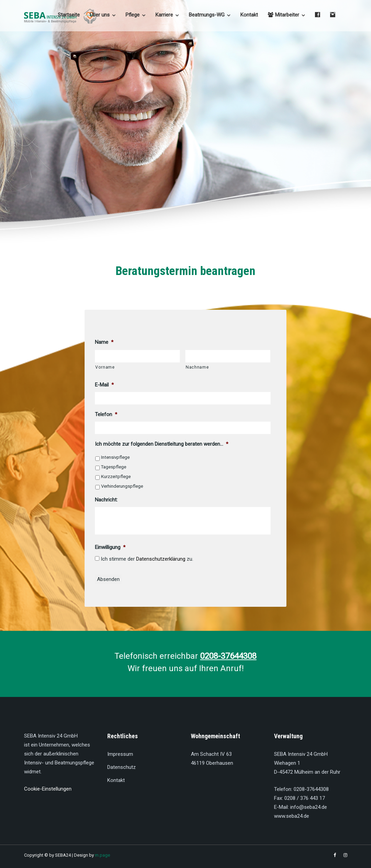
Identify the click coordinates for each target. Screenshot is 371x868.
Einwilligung (110, 547)
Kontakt (249, 15)
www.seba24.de (292, 816)
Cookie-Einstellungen (48, 789)
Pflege (133, 15)
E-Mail (104, 385)
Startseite (69, 15)
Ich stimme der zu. (147, 559)
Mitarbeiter (283, 15)
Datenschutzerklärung (161, 559)
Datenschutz (122, 767)
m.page (102, 855)
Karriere (164, 15)
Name (104, 342)
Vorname (105, 367)
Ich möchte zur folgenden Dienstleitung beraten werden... (162, 444)
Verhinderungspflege (122, 486)
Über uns (100, 15)
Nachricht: (106, 500)
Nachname (197, 367)
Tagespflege (114, 467)
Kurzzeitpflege (116, 477)
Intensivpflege (115, 457)
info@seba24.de (309, 807)
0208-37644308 (311, 789)
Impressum (120, 754)
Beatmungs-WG (207, 15)
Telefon (106, 414)
